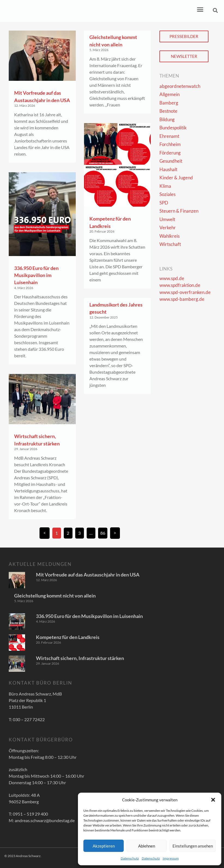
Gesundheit (171, 161)
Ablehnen (147, 846)
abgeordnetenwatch (180, 86)
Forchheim (170, 144)
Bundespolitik (173, 128)
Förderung (170, 153)
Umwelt (167, 219)
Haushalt (168, 169)
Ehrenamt (169, 136)
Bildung (167, 119)
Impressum (171, 858)
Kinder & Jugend (176, 178)
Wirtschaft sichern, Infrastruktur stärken (80, 658)
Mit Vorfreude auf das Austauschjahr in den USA (88, 575)
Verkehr (168, 228)
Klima (165, 186)
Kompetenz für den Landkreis (68, 637)
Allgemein (169, 94)
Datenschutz (130, 858)
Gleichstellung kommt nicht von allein (55, 596)
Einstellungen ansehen (193, 846)
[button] (213, 800)
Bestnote (168, 111)
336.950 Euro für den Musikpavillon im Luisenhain (36, 275)
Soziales (167, 194)
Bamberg (169, 103)
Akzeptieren (104, 846)
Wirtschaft (170, 244)
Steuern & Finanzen (179, 211)
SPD (164, 203)
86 (104, 532)
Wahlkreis (169, 236)
